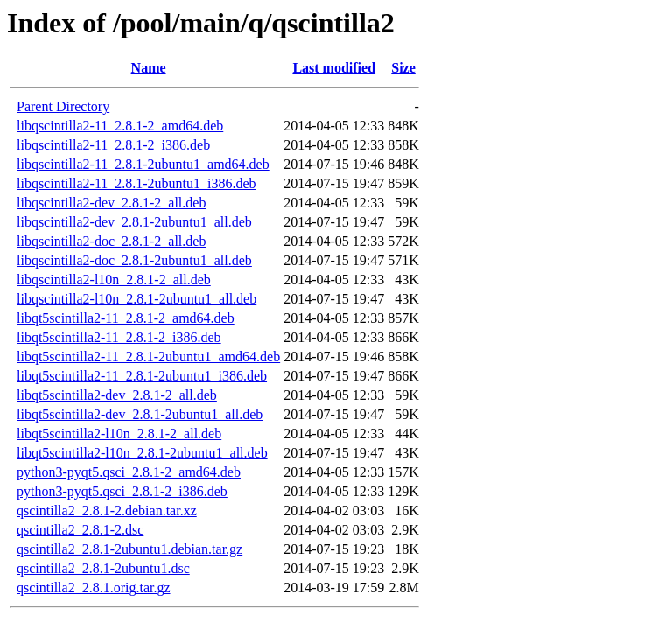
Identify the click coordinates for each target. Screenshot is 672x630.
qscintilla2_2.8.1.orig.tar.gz (94, 588)
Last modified (334, 68)
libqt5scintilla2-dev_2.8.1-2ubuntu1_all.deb (140, 414)
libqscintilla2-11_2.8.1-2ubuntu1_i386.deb (136, 183)
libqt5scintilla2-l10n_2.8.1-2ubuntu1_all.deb (142, 453)
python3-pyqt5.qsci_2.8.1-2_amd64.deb (129, 472)
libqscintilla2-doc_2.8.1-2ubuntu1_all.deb (134, 260)
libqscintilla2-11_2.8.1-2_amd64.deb (120, 126)
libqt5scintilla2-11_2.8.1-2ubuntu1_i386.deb (142, 376)
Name (149, 68)
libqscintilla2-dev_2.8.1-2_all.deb (111, 203)
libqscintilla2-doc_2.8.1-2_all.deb (111, 241)
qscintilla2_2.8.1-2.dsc (80, 530)
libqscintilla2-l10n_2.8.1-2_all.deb (114, 280)
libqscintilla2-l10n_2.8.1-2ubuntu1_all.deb (136, 299)
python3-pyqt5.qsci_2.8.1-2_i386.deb (122, 491)
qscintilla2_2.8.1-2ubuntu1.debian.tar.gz (129, 549)
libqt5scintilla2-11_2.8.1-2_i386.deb (119, 337)
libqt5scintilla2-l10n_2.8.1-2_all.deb (119, 434)
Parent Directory (63, 106)
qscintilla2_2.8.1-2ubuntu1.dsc (103, 568)
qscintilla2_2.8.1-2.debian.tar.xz (107, 511)
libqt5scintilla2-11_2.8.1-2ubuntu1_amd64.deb (148, 357)
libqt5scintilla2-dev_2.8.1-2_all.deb (117, 395)
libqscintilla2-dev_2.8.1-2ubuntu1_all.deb (134, 222)
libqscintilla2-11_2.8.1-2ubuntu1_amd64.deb (143, 164)
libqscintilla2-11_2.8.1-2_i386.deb (113, 145)
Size (403, 68)
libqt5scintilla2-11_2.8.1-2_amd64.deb (126, 318)
